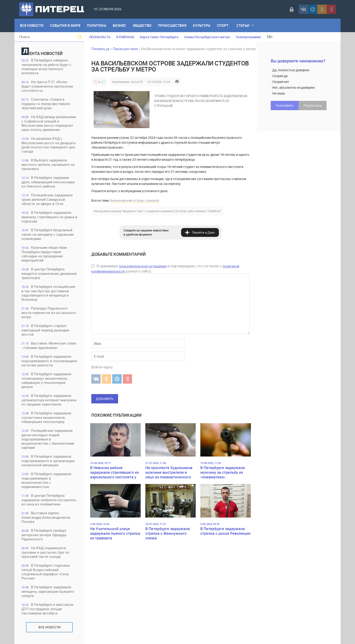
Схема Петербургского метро (207, 37)
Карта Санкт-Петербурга (159, 37)
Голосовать (285, 105)
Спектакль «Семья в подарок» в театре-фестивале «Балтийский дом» (46, 104)
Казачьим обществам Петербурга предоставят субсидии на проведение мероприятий (44, 254)
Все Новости (32, 25)
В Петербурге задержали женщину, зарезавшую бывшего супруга (48, 591)
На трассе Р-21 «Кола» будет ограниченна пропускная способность (47, 86)
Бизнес (119, 25)
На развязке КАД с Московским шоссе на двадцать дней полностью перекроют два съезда (49, 145)
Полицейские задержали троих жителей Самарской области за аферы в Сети (47, 199)
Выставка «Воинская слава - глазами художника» (49, 345)
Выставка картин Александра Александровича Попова (46, 517)
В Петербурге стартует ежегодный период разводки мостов (45, 330)
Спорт (223, 25)
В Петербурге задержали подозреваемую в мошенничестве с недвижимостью (46, 480)
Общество (142, 25)
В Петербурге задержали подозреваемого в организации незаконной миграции (48, 461)
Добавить (105, 399)
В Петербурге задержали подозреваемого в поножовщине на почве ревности (49, 361)
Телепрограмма (248, 37)
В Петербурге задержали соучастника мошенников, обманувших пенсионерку (46, 417)
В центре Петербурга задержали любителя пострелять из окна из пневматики (49, 500)
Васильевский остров (127, 200)
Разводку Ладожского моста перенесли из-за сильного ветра (49, 312)
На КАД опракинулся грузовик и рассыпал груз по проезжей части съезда (45, 552)
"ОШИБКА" (214, 211)
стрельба (152, 200)
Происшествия (172, 25)
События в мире (65, 25)
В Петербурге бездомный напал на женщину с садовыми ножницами (48, 234)
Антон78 (137, 82)
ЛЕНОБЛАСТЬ (100, 37)
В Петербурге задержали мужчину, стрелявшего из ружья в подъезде (49, 217)
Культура (202, 25)
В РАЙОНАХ (125, 37)
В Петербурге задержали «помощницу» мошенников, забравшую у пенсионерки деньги (46, 380)
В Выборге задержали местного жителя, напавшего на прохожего (48, 164)
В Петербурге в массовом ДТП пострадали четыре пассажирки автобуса (47, 609)
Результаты (313, 105)
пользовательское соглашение (143, 266)
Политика (97, 25)
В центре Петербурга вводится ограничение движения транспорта (49, 273)
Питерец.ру (100, 49)
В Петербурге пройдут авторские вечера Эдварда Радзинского (44, 535)
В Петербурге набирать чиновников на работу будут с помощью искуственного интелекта (46, 66)
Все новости (49, 627)
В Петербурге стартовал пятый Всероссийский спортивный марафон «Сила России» (46, 572)
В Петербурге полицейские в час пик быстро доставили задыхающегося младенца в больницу (48, 293)
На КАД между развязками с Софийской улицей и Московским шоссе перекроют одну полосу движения (49, 123)
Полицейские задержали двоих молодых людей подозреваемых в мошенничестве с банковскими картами (48, 439)
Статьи (243, 25)
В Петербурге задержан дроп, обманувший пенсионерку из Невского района (48, 182)
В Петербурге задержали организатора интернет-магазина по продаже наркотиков (49, 400)
